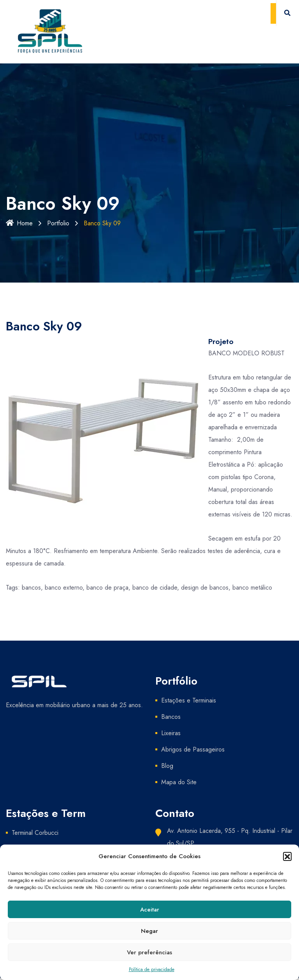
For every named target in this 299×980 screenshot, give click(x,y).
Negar (149, 931)
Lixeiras (171, 733)
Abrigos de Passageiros (193, 749)
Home (19, 223)
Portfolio (58, 223)
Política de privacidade (152, 969)
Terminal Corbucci (35, 833)
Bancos (171, 717)
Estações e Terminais (189, 700)
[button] (287, 856)
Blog (167, 766)
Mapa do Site (179, 782)
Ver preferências (149, 952)
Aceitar (150, 910)
